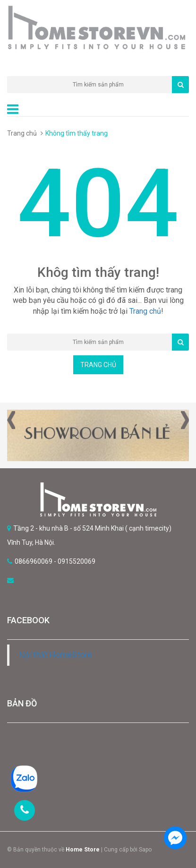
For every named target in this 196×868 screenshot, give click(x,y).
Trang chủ (22, 133)
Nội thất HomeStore (55, 655)
